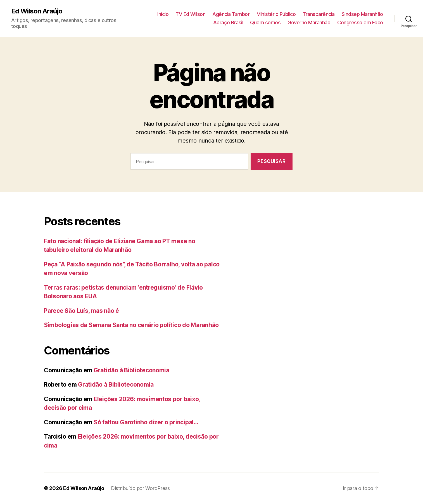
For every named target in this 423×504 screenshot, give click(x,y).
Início (163, 14)
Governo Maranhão (309, 23)
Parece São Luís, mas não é (81, 311)
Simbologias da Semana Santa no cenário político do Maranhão (131, 325)
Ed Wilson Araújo (37, 11)
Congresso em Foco (360, 23)
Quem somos (265, 23)
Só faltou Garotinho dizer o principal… (146, 422)
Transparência (319, 14)
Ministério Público (276, 14)
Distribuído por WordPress (140, 488)
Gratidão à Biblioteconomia (131, 370)
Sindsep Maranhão (362, 14)
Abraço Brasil (228, 23)
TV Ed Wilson (190, 14)
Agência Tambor (231, 14)
